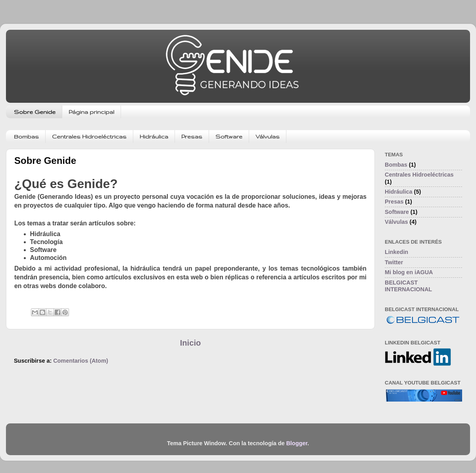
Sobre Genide (35, 112)
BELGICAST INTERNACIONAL (408, 286)
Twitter (394, 262)
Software (229, 137)
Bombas (26, 137)
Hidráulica (154, 137)
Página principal (91, 112)
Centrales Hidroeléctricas (89, 137)
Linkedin (396, 252)
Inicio (191, 343)
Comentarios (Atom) (81, 361)
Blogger (297, 443)
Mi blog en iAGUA (409, 272)
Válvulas (268, 137)
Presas (192, 137)
